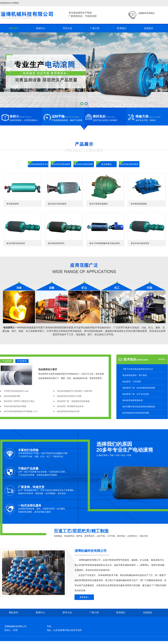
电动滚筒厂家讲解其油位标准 (70, 406)
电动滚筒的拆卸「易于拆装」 (136, 375)
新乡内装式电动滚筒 (129, 164)
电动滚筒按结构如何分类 (68, 411)
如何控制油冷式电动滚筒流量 (136, 413)
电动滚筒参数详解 (12, 396)
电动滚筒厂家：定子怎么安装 (136, 394)
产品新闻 (7, 361)
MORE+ (162, 359)
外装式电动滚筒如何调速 (15, 406)
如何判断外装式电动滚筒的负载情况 (139, 407)
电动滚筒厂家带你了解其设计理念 (19, 401)
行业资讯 (22, 361)
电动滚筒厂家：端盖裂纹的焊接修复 (73, 401)
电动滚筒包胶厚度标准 (133, 400)
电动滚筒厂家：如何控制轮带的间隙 (139, 388)
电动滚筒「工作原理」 (133, 382)
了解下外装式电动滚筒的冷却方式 (138, 369)
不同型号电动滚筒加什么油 (16, 391)
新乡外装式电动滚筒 (61, 164)
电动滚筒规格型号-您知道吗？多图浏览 (75, 391)
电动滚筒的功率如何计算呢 (69, 396)
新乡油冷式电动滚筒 (84, 164)
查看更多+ (84, 597)
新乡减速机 (106, 164)
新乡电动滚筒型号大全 (38, 164)
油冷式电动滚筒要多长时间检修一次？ (21, 411)
